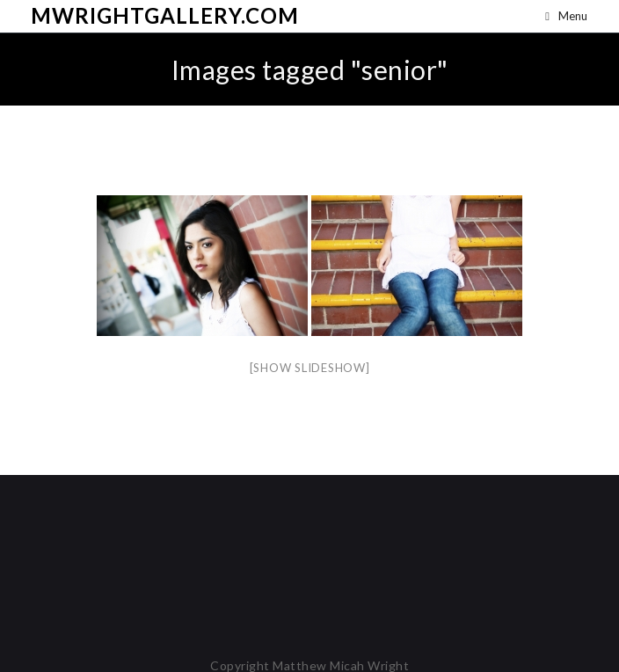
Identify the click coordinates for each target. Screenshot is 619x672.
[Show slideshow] (310, 368)
